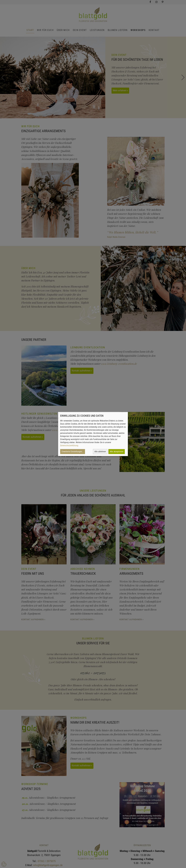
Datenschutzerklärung (69, 445)
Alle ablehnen (100, 452)
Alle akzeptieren (117, 452)
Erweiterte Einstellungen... (73, 452)
